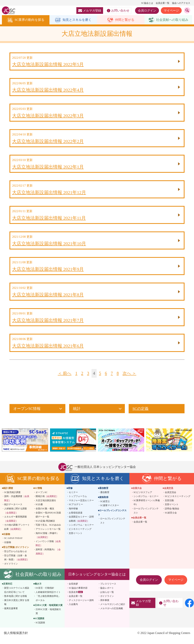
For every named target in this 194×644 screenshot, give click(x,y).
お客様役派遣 (76, 518)
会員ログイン (147, 11)
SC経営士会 (171, 518)
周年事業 (105, 606)
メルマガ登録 (90, 11)
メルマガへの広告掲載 (112, 614)
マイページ (171, 11)
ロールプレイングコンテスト (113, 526)
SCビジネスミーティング (178, 502)
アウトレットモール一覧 (48, 534)
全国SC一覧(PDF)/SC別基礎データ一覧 (48, 520)
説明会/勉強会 (172, 514)
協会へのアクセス (181, 3)
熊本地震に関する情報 (16, 601)
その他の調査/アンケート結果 (17, 532)
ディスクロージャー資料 (81, 606)
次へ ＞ (130, 379)
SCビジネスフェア (143, 498)
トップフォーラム (78, 502)
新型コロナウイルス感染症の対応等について (17, 595)
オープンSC (42, 498)
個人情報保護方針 (16, 638)
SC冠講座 (40, 628)
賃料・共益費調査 (17, 504)
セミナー (73, 498)
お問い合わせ (118, 11)
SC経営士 (105, 507)
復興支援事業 (11, 614)
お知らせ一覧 (107, 597)
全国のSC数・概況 (45, 514)
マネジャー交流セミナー (81, 506)
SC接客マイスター (110, 511)
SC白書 (39, 510)
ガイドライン (11, 569)
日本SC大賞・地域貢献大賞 (48, 617)
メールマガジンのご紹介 (113, 610)
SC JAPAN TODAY (13, 543)
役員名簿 (73, 597)
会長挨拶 (73, 589)
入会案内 (73, 610)
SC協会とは (147, 3)
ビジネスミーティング (80, 534)
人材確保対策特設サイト (48, 597)
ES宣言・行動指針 (45, 593)
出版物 (8, 548)
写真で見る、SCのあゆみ (48, 530)
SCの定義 (140, 414)
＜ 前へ (64, 379)
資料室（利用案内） (48, 557)
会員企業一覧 (163, 3)
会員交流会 (171, 498)
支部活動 (169, 506)
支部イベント (76, 538)
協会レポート (107, 593)
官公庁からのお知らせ (16, 557)
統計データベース (13, 510)
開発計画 (47, 502)
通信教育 (105, 498)
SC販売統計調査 (12, 498)
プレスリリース (108, 589)
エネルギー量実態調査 (16, 524)
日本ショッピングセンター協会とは (97, 580)
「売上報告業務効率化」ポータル (48, 603)
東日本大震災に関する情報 (17, 608)
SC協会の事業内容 (78, 593)
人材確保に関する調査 (16, 516)
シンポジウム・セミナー (81, 530)
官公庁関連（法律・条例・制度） (17, 563)
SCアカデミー (76, 510)
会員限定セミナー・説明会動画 (81, 524)
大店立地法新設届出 (46, 506)
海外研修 (73, 514)
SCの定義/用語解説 (45, 526)
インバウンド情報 (48, 549)
